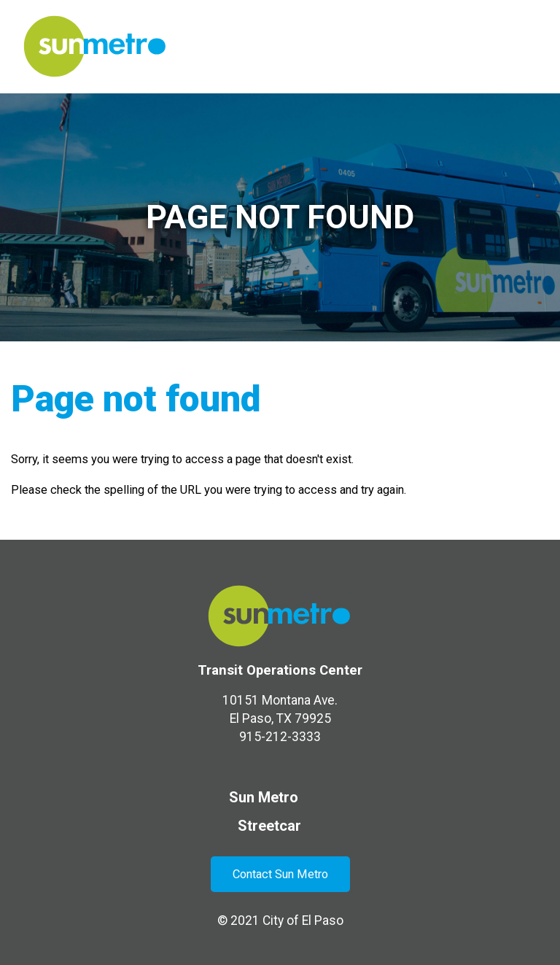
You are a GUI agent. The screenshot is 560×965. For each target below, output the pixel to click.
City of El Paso (303, 921)
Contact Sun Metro (280, 874)
